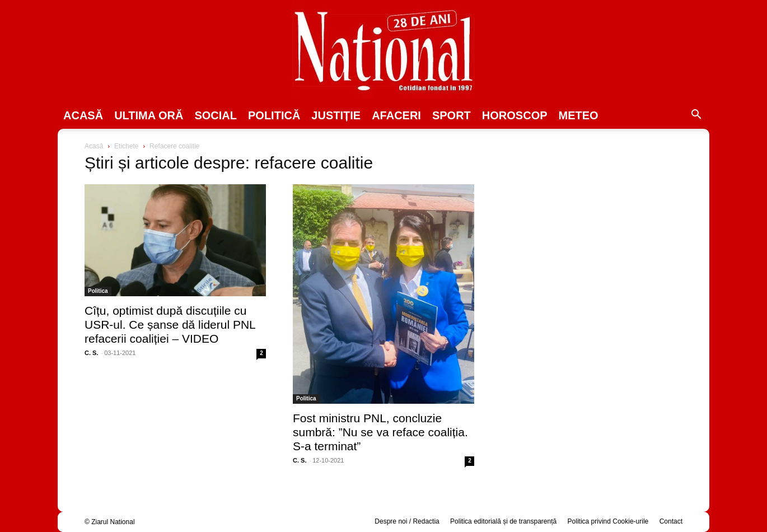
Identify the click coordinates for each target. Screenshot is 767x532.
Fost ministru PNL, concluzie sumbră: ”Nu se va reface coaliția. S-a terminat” (380, 432)
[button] (696, 116)
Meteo (579, 115)
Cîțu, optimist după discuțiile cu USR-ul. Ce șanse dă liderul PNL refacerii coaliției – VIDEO (170, 325)
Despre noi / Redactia (407, 521)
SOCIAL (216, 115)
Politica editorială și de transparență (503, 521)
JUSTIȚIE (336, 115)
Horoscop (515, 115)
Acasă (83, 115)
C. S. (91, 353)
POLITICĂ (274, 115)
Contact (671, 521)
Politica (98, 291)
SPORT (452, 115)
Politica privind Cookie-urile (608, 521)
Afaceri (396, 115)
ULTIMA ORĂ (149, 115)
